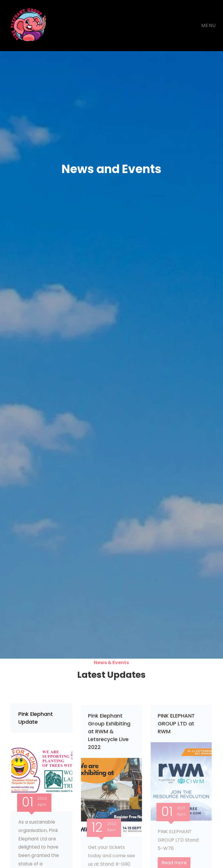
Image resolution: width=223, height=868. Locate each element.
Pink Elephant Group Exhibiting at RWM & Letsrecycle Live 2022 (109, 734)
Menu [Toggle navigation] (209, 25)
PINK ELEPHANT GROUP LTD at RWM (176, 726)
